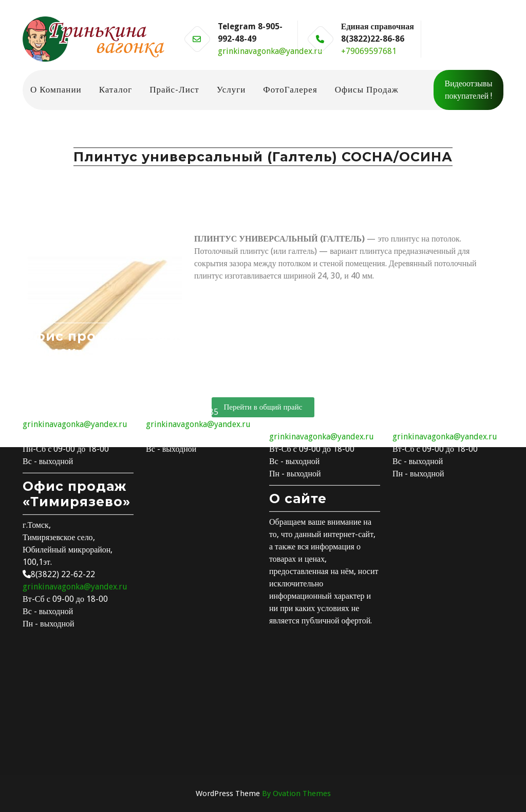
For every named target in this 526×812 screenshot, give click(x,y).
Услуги (231, 89)
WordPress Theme (263, 793)
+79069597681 (369, 51)
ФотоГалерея (290, 89)
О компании (56, 89)
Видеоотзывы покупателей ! (469, 90)
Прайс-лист (174, 89)
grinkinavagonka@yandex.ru (270, 51)
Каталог (116, 89)
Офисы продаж (367, 89)
